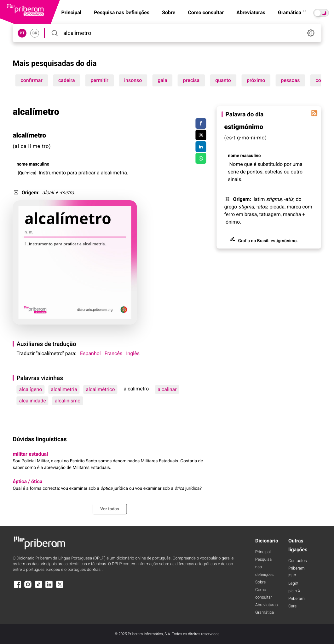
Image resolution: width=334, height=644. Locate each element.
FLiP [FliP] (292, 576)
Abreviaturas (251, 12)
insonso (133, 80)
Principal (263, 552)
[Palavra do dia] (314, 113)
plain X (294, 591)
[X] (60, 587)
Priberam (297, 568)
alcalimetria (64, 389)
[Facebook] (17, 587)
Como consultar (206, 12)
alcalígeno (30, 389)
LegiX (293, 584)
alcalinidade (32, 401)
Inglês (133, 353)
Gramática (292, 12)
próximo (256, 80)
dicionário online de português (144, 558)
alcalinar (167, 389)
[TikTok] (38, 587)
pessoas (290, 80)
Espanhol (90, 353)
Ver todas (110, 509)
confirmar (32, 80)
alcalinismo (68, 401)
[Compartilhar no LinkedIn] (201, 147)
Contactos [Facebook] (298, 561)
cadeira (67, 80)
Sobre (169, 12)
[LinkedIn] (49, 587)
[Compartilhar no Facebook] (201, 124)
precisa (191, 80)
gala (162, 80)
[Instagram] (28, 587)
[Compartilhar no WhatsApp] (201, 158)
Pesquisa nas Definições (122, 12)
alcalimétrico (101, 389)
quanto (223, 80)
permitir (100, 80)
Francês (113, 353)
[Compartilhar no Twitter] (201, 135)
